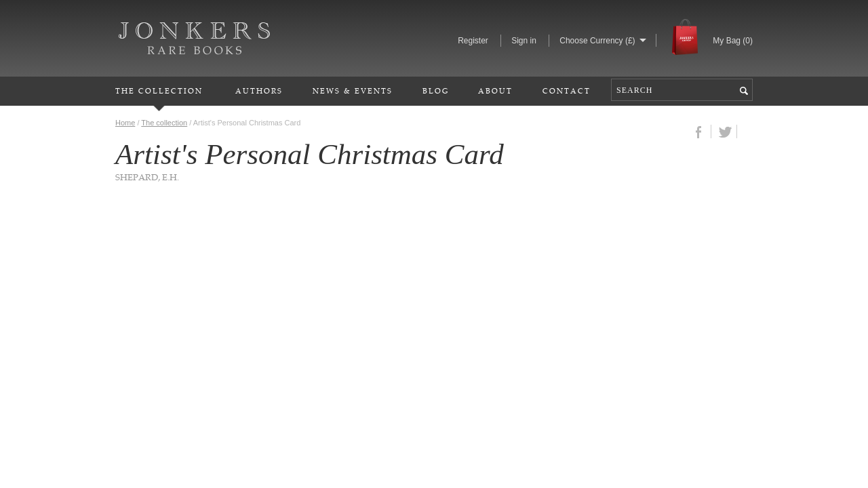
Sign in (524, 41)
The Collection (159, 90)
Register (473, 41)
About (495, 90)
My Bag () (733, 41)
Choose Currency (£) (597, 41)
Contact (567, 90)
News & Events (353, 90)
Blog (436, 90)
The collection (164, 123)
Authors (259, 90)
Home (125, 123)
